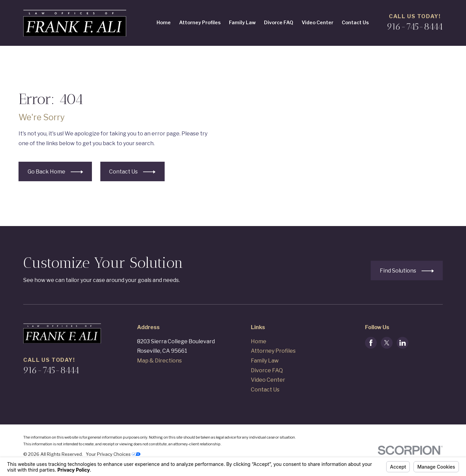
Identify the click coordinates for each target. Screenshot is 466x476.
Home (259, 341)
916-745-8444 (415, 27)
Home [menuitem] (164, 23)
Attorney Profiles (273, 351)
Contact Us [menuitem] (355, 23)
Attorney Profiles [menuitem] (200, 23)
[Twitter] (387, 343)
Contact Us (265, 390)
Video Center (268, 380)
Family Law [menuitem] (242, 23)
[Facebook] (371, 343)
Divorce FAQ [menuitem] (279, 23)
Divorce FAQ (267, 370)
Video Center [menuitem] (318, 23)
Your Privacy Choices (113, 454)
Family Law (265, 361)
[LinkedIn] (403, 343)
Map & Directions (159, 361)
